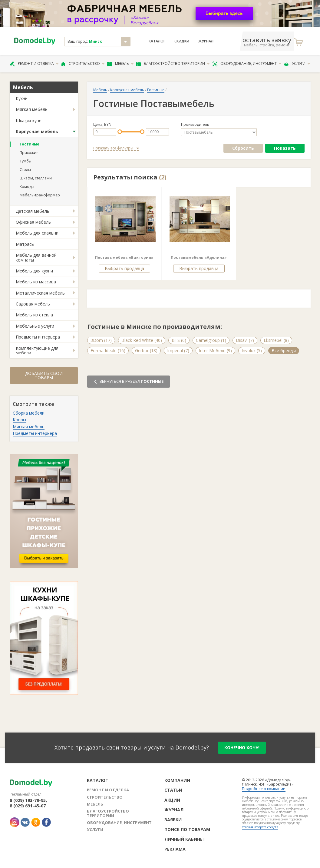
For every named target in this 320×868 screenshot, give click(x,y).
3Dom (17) (101, 340)
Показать (285, 148)
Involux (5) (252, 351)
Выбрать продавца (124, 268)
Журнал (206, 41)
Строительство (83, 64)
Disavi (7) (245, 340)
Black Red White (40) (142, 340)
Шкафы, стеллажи (36, 178)
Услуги (297, 64)
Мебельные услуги (35, 326)
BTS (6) (179, 340)
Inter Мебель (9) (215, 351)
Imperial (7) (178, 351)
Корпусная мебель (37, 131)
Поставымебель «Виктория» (124, 257)
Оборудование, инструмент (247, 64)
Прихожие (29, 153)
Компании (177, 780)
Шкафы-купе (29, 120)
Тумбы (26, 161)
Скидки (182, 41)
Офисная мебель (33, 222)
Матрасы (25, 244)
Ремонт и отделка (34, 64)
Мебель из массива (36, 282)
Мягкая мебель (32, 109)
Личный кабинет (185, 839)
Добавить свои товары (44, 375)
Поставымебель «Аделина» (199, 257)
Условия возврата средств (260, 827)
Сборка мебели (29, 413)
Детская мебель (33, 211)
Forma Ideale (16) (108, 351)
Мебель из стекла (34, 315)
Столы (25, 170)
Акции (172, 800)
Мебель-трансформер (40, 195)
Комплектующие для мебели (37, 350)
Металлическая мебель (40, 293)
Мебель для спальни (37, 233)
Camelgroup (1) (211, 340)
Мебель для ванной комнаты (36, 257)
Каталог (157, 41)
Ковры (19, 420)
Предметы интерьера (38, 337)
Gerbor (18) (146, 351)
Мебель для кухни (34, 271)
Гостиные (30, 144)
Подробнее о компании (264, 789)
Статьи (173, 790)
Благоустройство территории (173, 64)
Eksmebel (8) (276, 340)
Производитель (195, 125)
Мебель (120, 64)
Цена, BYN (102, 125)
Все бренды (284, 351)
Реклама (175, 849)
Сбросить (243, 148)
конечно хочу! (242, 748)
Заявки (173, 820)
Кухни (22, 98)
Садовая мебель (33, 304)
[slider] (120, 132)
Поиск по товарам (187, 829)
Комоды (27, 187)
